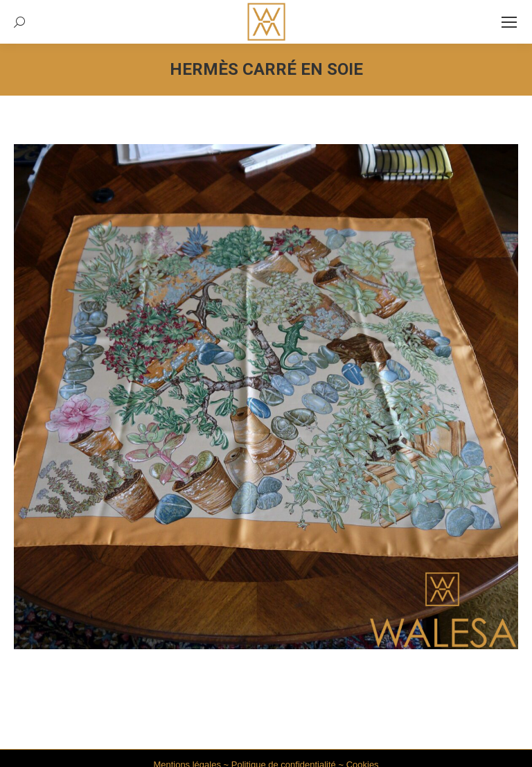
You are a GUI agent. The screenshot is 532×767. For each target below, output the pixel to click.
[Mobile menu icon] (509, 22)
